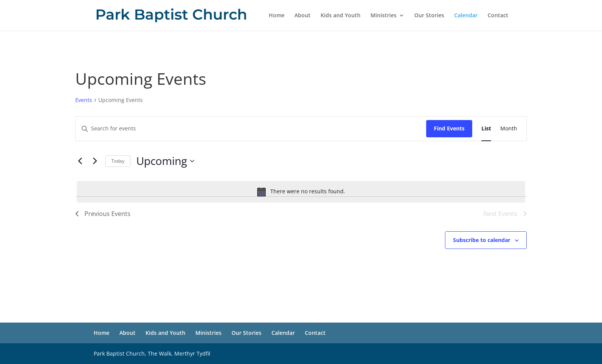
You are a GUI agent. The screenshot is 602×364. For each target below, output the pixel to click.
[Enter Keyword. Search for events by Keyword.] (251, 129)
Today (118, 161)
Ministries (384, 16)
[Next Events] (95, 161)
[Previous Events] (80, 161)
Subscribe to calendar (482, 240)
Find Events (449, 128)
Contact (498, 16)
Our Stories (429, 16)
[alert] (301, 192)
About (303, 16)
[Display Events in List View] (486, 129)
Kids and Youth (341, 16)
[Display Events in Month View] (509, 129)
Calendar (466, 16)
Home (277, 16)
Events (84, 100)
